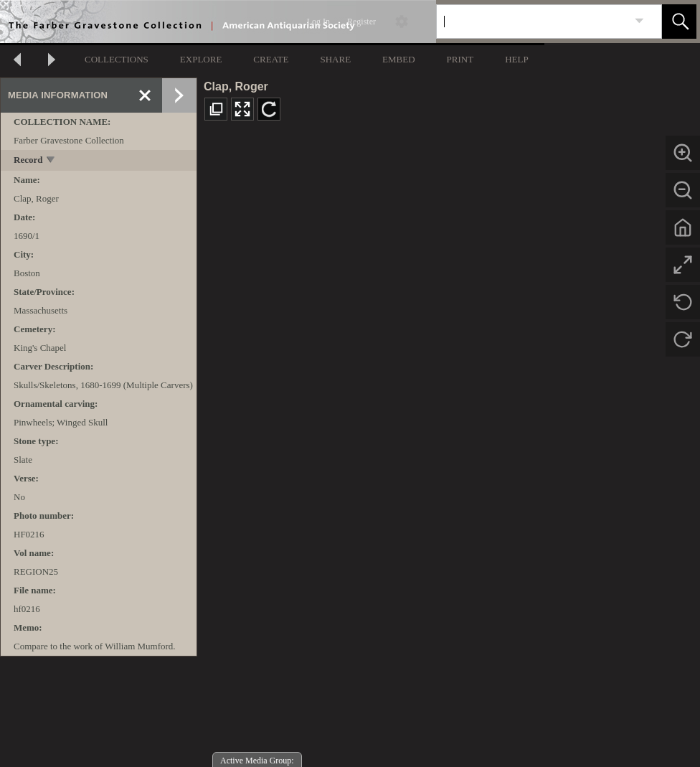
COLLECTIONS (117, 59)
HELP (517, 59)
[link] (639, 21)
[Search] (532, 22)
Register (361, 22)
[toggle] (51, 161)
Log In (318, 22)
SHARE (335, 59)
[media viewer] (449, 450)
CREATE (271, 59)
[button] (679, 22)
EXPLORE (201, 59)
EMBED (399, 59)
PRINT (460, 59)
